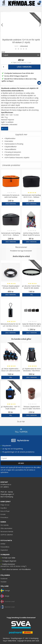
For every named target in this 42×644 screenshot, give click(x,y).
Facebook (4, 579)
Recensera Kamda (7, 531)
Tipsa (5, 129)
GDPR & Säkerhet (7, 535)
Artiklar (3, 544)
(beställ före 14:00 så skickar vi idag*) (14, 566)
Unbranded (24, 46)
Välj (32, 295)
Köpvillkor (4, 508)
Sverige (5, 591)
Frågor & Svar (5, 505)
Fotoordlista (5, 547)
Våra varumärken (6, 528)
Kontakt (3, 514)
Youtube (3, 582)
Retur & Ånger (5, 511)
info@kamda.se (6, 484)
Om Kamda (4, 525)
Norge (5, 596)
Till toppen (21, 431)
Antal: (3, 52)
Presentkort (4, 517)
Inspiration (4, 550)
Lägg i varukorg (24, 67)
